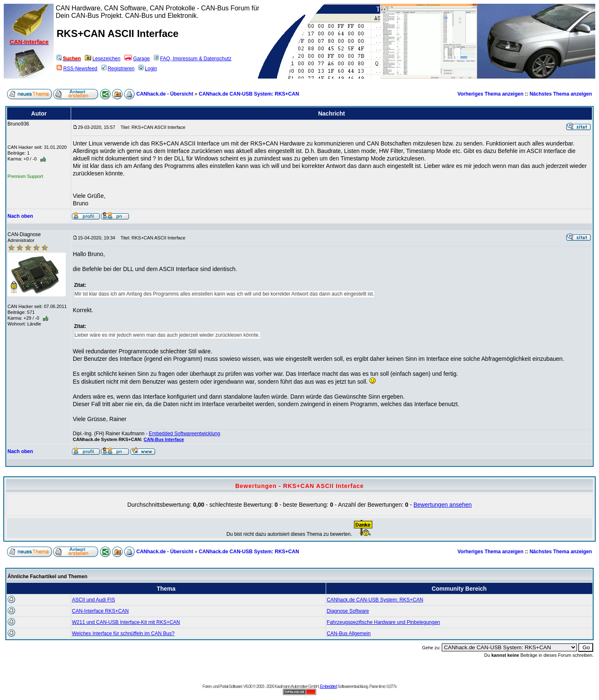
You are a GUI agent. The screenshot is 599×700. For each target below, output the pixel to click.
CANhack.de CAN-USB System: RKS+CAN (249, 94)
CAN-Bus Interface (164, 439)
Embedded (328, 686)
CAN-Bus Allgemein (349, 633)
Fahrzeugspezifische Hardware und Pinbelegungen (384, 622)
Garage (137, 59)
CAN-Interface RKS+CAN (100, 611)
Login (148, 69)
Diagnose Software (348, 611)
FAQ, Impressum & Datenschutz (193, 59)
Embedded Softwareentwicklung (184, 434)
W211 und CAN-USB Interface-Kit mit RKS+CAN (126, 622)
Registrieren (118, 69)
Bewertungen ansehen (443, 505)
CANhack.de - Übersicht (165, 94)
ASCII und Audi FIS (93, 600)
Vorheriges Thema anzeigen (491, 94)
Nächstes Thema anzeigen (561, 94)
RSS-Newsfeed (77, 69)
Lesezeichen (103, 59)
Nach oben (20, 216)
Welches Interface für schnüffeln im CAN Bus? (123, 633)
